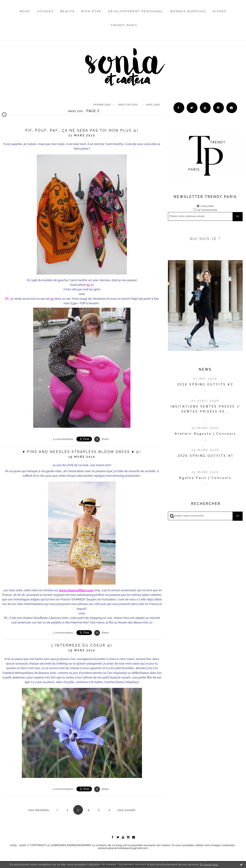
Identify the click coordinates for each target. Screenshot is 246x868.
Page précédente (39, 810)
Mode (25, 11)
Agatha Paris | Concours (205, 478)
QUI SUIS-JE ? (205, 239)
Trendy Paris (124, 25)
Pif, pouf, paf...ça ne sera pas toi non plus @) (82, 130)
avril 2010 (153, 104)
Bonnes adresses (188, 11)
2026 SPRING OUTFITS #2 (205, 384)
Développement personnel (136, 11)
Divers (220, 11)
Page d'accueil (128, 104)
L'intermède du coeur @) (82, 645)
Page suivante (126, 810)
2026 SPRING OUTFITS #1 (205, 456)
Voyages (45, 11)
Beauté (68, 11)
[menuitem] (25, 15)
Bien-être (92, 11)
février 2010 (102, 104)
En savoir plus (209, 864)
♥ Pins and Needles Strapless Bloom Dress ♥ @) (82, 452)
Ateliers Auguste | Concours (205, 434)
